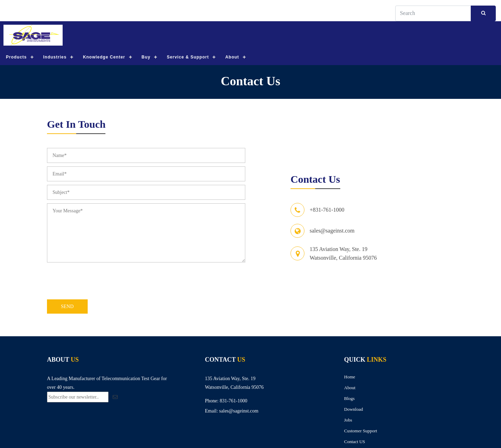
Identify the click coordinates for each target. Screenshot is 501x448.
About (232, 57)
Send (67, 307)
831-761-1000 (233, 401)
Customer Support (361, 431)
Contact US (355, 442)
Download (353, 410)
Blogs (349, 399)
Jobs (348, 420)
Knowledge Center (104, 57)
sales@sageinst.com (332, 231)
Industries (55, 57)
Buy (146, 57)
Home (350, 377)
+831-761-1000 (327, 210)
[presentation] (100, 283)
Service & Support (188, 57)
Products (16, 57)
